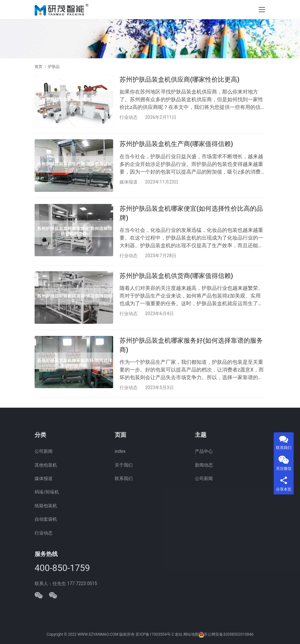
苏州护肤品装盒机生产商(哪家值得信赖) (176, 145)
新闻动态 (204, 465)
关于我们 (124, 465)
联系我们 (124, 479)
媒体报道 (129, 183)
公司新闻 (44, 452)
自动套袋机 (46, 519)
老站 (179, 635)
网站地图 (191, 635)
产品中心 (204, 452)
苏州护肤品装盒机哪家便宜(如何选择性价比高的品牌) (191, 215)
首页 (38, 67)
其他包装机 (46, 465)
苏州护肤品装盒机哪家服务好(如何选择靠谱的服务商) (191, 349)
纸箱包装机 (46, 506)
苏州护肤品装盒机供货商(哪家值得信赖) (176, 279)
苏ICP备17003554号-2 (155, 635)
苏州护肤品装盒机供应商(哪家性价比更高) (179, 79)
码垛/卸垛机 (47, 492)
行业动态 (129, 117)
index (120, 452)
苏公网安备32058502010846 (229, 635)
